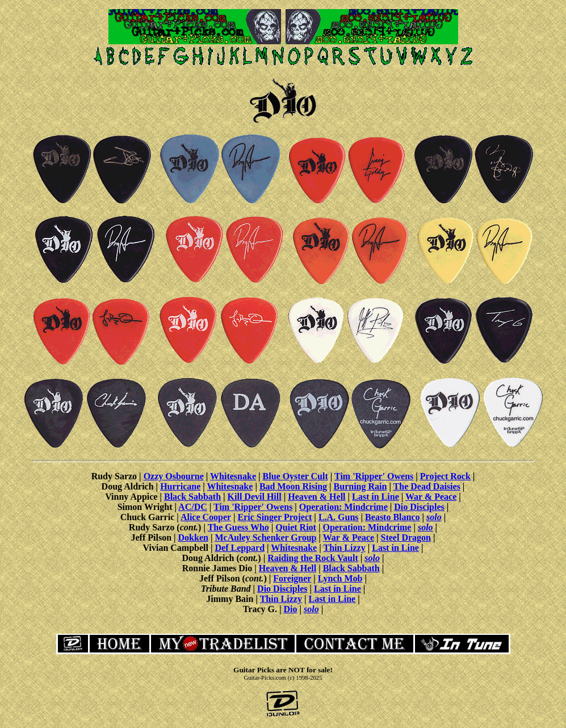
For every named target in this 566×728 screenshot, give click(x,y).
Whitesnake (233, 476)
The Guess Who (238, 527)
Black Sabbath (192, 497)
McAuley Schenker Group (265, 537)
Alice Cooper (206, 517)
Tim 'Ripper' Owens (374, 476)
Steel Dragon (406, 537)
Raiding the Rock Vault (313, 558)
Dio (290, 609)
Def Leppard (240, 548)
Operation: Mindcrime (343, 507)
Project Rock (445, 476)
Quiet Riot (296, 527)
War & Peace (431, 497)
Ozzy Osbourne (174, 476)
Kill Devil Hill (255, 497)
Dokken (193, 537)
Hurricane (180, 486)
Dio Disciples (419, 507)
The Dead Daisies (427, 486)
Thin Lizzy (344, 548)
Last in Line (376, 497)
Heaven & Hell (316, 497)
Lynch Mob (340, 578)
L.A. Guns (339, 517)
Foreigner (292, 578)
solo (434, 517)
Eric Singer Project (274, 517)
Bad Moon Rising (293, 486)
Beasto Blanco (392, 517)
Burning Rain (360, 486)
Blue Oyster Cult (295, 476)
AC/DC (193, 507)
